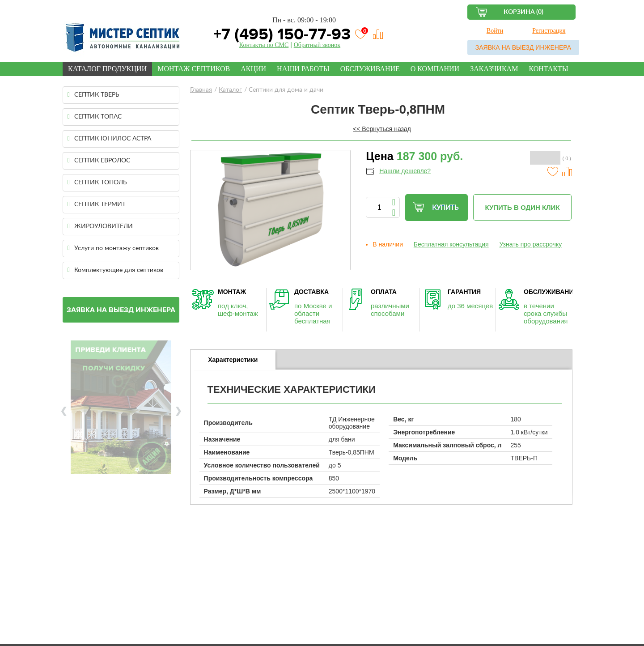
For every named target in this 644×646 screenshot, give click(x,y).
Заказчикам (494, 69)
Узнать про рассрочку (530, 244)
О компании (435, 69)
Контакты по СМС (264, 45)
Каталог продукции (107, 69)
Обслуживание (370, 69)
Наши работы (303, 69)
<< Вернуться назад (382, 129)
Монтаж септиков (194, 69)
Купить (436, 207)
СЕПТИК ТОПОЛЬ (97, 183)
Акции (253, 69)
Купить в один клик (522, 207)
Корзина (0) (523, 12)
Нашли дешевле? (405, 171)
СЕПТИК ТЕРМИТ (97, 204)
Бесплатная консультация (451, 244)
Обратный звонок (317, 45)
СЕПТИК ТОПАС (95, 117)
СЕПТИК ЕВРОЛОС (99, 161)
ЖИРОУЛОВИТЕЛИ (100, 226)
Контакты (548, 69)
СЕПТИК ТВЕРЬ (93, 95)
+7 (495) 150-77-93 (280, 34)
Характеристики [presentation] (233, 360)
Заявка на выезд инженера (523, 47)
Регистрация (549, 31)
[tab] (233, 360)
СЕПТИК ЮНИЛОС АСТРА (109, 139)
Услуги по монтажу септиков (113, 248)
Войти (495, 31)
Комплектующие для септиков (115, 270)
